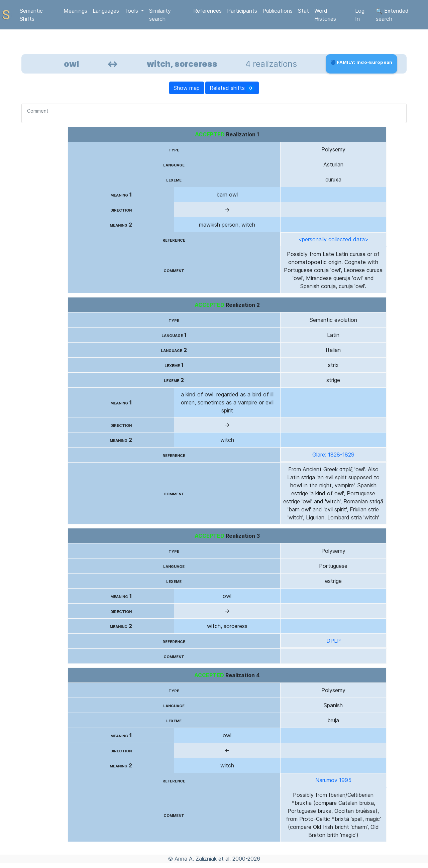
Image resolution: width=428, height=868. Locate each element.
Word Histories (325, 15)
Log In (360, 15)
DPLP (334, 641)
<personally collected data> (333, 239)
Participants (242, 11)
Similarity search (160, 15)
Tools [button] (132, 11)
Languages (106, 11)
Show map (187, 88)
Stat (303, 11)
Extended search (392, 15)
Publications (278, 11)
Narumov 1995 (333, 780)
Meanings (75, 11)
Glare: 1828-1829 (333, 455)
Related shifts (232, 88)
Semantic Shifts (31, 15)
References (207, 11)
